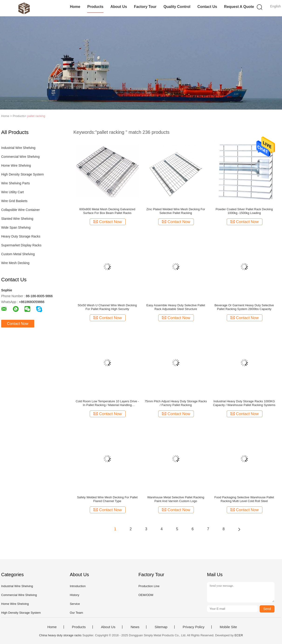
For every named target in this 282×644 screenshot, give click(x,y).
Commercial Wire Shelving (20, 157)
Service (75, 604)
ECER (239, 635)
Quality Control (177, 7)
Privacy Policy (194, 627)
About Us (119, 7)
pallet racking (36, 116)
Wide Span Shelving (16, 227)
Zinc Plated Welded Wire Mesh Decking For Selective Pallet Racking (176, 211)
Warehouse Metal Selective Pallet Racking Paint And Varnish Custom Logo (176, 499)
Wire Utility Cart (12, 192)
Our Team (76, 613)
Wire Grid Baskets (14, 201)
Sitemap (161, 627)
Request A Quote (239, 7)
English (275, 6)
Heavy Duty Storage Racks (21, 236)
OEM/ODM (146, 595)
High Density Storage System (22, 174)
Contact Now (18, 324)
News (135, 627)
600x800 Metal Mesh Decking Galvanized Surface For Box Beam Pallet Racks (107, 211)
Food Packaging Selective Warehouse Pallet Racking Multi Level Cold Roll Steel (244, 499)
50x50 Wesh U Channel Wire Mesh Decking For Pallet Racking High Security (107, 307)
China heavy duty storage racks (60, 635)
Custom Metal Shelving (18, 254)
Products (95, 7)
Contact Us (207, 7)
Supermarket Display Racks (21, 245)
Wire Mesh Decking (15, 263)
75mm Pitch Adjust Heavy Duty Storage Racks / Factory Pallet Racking (176, 403)
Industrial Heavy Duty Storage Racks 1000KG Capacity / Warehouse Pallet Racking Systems (244, 403)
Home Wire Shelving (16, 165)
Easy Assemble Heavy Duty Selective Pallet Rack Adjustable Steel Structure (176, 307)
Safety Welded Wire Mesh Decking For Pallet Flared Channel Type (107, 499)
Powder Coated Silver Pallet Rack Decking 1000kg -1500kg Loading (244, 211)
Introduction (78, 586)
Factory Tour (145, 7)
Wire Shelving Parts (15, 183)
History (74, 595)
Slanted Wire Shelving (17, 219)
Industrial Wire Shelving (18, 148)
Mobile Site (228, 627)
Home (75, 7)
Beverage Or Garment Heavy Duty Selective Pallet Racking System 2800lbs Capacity (244, 307)
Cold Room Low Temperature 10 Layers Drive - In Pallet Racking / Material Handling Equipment (107, 403)
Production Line (149, 586)
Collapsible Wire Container (21, 210)
